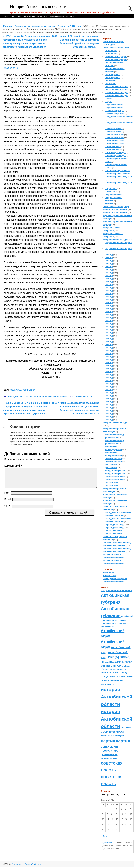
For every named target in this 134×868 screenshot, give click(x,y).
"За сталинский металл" (116, 87)
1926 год (109, 309)
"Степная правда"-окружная (118, 177)
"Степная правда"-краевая (117, 171)
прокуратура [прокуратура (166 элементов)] (109, 746)
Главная (6, 16)
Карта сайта (17, 16)
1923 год (109, 291)
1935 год (109, 363)
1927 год (109, 315)
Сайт (7, 510)
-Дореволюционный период (118, 243)
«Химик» (109, 201)
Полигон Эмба (112, 483)
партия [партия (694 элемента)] (108, 741)
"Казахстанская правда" (116, 93)
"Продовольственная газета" (119, 117)
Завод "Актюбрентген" (116, 471)
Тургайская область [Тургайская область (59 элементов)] (118, 669)
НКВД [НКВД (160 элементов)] (105, 662)
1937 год (109, 375)
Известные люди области (115, 210)
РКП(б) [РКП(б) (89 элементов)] (121, 662)
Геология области (113, 459)
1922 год (109, 285)
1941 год (109, 399)
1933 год (109, 351)
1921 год (109, 279)
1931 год (109, 339)
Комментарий (14, 466)
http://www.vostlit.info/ (22, 390)
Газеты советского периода (116, 48)
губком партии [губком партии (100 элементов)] (117, 677)
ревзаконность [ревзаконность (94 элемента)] (109, 754)
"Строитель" (111, 189)
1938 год (109, 381)
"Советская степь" (114, 129)
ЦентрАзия (107, 843)
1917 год (109, 255)
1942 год (109, 405)
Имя (7, 497)
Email (8, 503)
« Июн (104, 836)
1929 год (109, 327)
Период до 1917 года (69, 26)
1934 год (109, 357)
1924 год (109, 297)
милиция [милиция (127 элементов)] (106, 736)
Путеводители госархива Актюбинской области (56, 16)
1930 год (109, 333)
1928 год (109, 321)
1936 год (109, 369)
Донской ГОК (111, 465)
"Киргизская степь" (114, 105)
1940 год (109, 393)
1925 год (109, 303)
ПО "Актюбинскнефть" (116, 477)
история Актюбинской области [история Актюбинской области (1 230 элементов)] (117, 697)
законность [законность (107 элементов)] (116, 680)
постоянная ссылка (82, 396)
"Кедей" (108, 99)
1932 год (109, 345)
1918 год (109, 261)
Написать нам (29, 16)
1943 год (109, 411)
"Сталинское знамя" (114, 141)
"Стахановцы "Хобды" (116, 153)
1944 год (109, 417)
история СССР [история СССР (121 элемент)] (117, 732)
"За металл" (110, 81)
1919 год (109, 267)
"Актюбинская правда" (116, 57)
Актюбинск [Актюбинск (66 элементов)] (116, 591)
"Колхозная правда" (114, 111)
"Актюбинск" (111, 51)
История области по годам (115, 240)
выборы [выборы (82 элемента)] (105, 673)
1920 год (109, 273)
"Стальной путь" (113, 147)
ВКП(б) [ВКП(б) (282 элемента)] (113, 657)
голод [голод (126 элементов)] (123, 673)
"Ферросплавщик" (113, 195)
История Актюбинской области (38, 7)
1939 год (109, 387)
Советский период (114, 531)
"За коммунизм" (112, 75)
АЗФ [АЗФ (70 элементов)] (103, 591)
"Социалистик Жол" (114, 135)
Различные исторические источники (35, 26)
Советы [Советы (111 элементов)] (105, 666)
